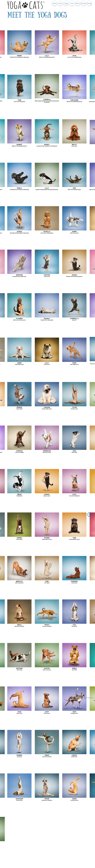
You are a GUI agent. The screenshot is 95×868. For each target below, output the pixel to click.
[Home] (54, 3)
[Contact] (83, 3)
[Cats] (72, 3)
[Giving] (89, 3)
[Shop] (60, 3)
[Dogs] (66, 3)
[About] (78, 3)
